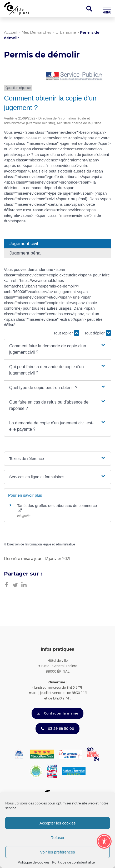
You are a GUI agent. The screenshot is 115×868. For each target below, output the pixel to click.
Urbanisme (66, 32)
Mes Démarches (36, 32)
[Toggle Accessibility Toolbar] (104, 841)
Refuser (57, 838)
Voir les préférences (57, 852)
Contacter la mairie (57, 713)
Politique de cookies (34, 862)
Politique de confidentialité (73, 862)
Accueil (11, 32)
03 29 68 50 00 (57, 728)
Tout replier (66, 333)
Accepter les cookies (58, 823)
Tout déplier (98, 333)
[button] (57, 349)
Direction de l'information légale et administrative (41, 544)
